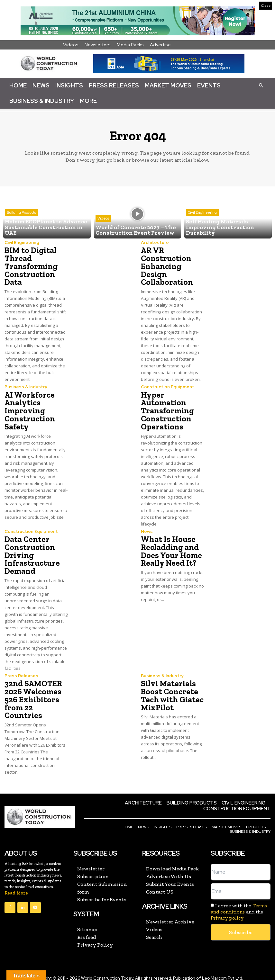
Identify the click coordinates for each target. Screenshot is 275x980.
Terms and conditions (239, 903)
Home (18, 85)
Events (209, 85)
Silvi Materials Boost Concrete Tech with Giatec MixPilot (171, 691)
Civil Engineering (202, 214)
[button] (261, 85)
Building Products (21, 214)
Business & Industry (42, 101)
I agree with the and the (239, 906)
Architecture (154, 243)
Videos (71, 45)
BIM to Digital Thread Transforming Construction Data (30, 266)
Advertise (160, 45)
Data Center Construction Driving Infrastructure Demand (31, 552)
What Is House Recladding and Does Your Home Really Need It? (170, 548)
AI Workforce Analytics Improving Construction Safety (29, 409)
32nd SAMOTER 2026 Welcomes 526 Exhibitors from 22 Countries (33, 695)
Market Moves (168, 85)
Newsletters (98, 45)
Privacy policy (227, 912)
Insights (69, 85)
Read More (16, 887)
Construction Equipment (167, 386)
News (41, 85)
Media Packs (130, 45)
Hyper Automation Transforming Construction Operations (166, 409)
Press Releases (114, 85)
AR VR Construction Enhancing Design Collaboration (166, 266)
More (88, 101)
